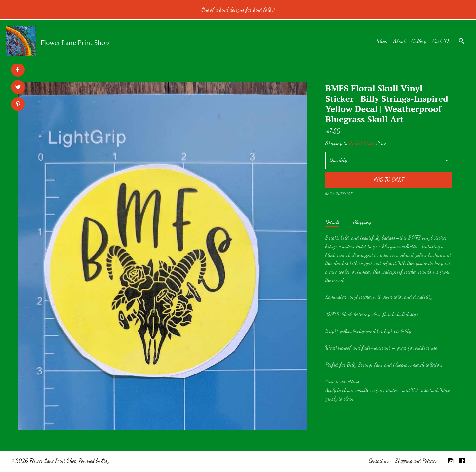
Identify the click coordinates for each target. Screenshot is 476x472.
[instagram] (451, 461)
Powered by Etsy (94, 461)
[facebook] (462, 461)
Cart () (441, 41)
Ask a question (339, 194)
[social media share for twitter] (18, 88)
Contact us (379, 461)
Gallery (419, 41)
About (399, 41)
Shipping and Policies (416, 461)
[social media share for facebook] (18, 70)
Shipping (362, 222)
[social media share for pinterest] (18, 105)
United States (362, 143)
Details (332, 222)
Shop (382, 41)
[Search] (462, 42)
